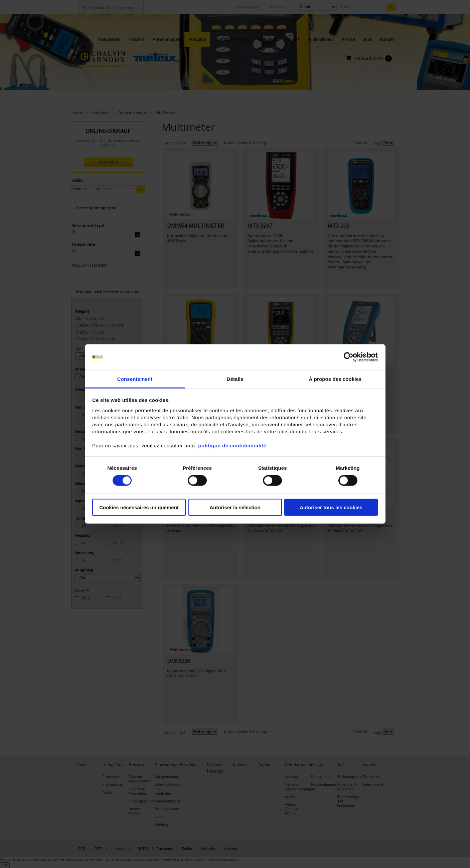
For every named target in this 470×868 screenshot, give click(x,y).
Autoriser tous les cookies (331, 507)
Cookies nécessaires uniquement (139, 507)
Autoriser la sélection (235, 507)
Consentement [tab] (135, 379)
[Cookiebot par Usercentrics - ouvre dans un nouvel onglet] (349, 357)
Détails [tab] (235, 379)
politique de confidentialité (232, 446)
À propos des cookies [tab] (335, 379)
